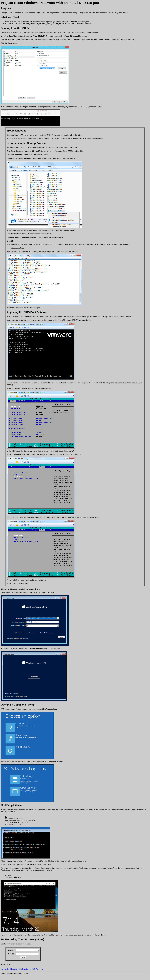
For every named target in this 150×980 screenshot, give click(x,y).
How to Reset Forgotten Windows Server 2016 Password (22, 974)
